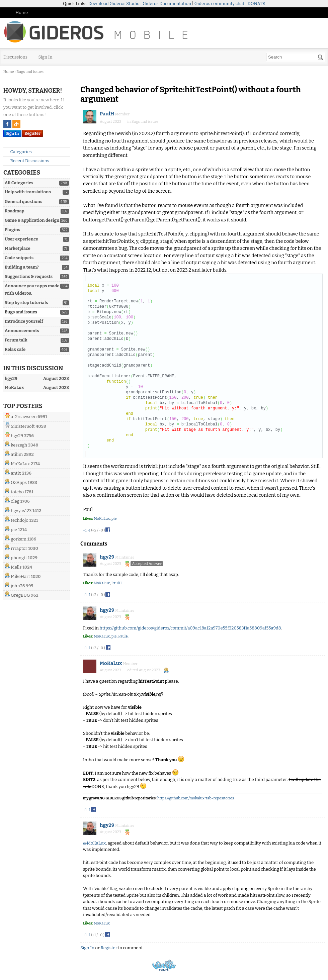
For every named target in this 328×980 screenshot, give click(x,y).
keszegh (19, 445)
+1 (85, 530)
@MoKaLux (94, 843)
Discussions (15, 57)
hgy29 (17, 436)
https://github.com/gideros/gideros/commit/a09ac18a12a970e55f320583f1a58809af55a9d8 (190, 628)
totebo (17, 492)
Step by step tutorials (26, 303)
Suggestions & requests (29, 276)
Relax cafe (15, 349)
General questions (23, 202)
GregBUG (20, 595)
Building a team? (22, 267)
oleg (15, 501)
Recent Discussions (27, 161)
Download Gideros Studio (114, 4)
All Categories (19, 183)
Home (22, 13)
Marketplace (18, 248)
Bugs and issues (21, 312)
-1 (89, 530)
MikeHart (20, 576)
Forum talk (16, 340)
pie (14, 530)
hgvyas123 (21, 511)
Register (32, 133)
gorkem (19, 539)
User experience (21, 239)
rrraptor (19, 548)
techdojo (19, 520)
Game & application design (32, 220)
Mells (16, 567)
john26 (18, 586)
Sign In (46, 57)
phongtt (19, 558)
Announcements (22, 331)
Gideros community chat (219, 4)
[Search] (321, 57)
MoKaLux (20, 464)
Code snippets (19, 258)
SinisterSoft (23, 426)
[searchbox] (295, 57)
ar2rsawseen (24, 417)
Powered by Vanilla (164, 965)
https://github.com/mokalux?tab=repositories (196, 798)
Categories (18, 152)
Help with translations (28, 192)
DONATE (256, 4)
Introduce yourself (24, 321)
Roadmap (15, 211)
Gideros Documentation (167, 4)
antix (16, 473)
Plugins (12, 230)
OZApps (19, 482)
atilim (17, 454)
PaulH (107, 114)
